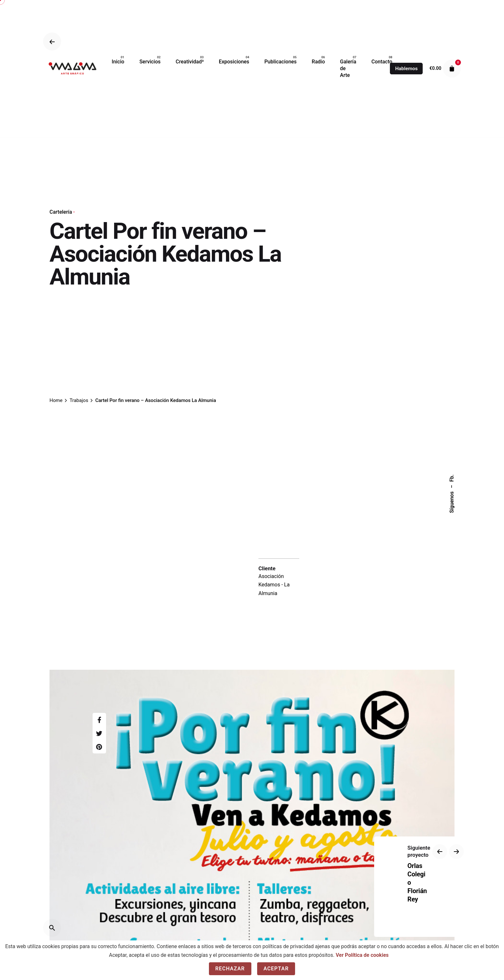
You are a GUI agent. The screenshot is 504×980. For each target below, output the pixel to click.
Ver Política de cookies (362, 955)
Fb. (452, 478)
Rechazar (230, 969)
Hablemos (406, 69)
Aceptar (276, 969)
